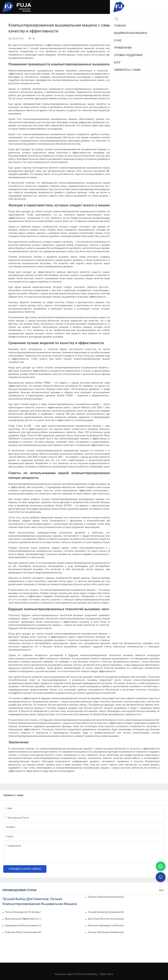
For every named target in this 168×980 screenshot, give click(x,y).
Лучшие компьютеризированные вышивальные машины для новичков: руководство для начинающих (106, 897)
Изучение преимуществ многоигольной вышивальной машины (106, 925)
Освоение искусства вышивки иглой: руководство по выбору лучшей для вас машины (23, 932)
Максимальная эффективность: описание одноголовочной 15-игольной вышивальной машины (23, 919)
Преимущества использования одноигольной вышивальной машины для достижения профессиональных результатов (23, 925)
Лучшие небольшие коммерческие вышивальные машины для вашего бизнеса (106, 932)
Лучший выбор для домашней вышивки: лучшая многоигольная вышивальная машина (106, 912)
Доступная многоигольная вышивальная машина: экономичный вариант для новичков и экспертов (106, 919)
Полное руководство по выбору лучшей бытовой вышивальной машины (23, 912)
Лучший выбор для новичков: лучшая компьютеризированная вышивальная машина (40, 901)
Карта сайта (107, 974)
